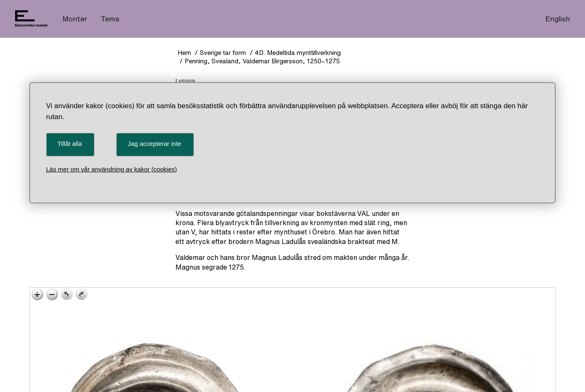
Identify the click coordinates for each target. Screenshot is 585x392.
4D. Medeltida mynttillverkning (298, 53)
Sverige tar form (223, 53)
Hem (184, 53)
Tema (110, 19)
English (558, 19)
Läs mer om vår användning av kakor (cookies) (112, 169)
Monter (75, 19)
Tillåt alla (70, 144)
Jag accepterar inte (154, 144)
